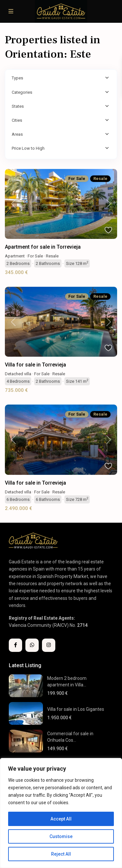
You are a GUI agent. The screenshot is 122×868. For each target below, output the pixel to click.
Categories (22, 92)
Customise (61, 836)
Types (17, 78)
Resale (52, 256)
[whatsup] (32, 645)
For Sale (35, 256)
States (18, 106)
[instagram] (49, 645)
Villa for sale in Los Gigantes (76, 709)
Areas (17, 134)
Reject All (61, 854)
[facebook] (15, 645)
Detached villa (18, 374)
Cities (17, 120)
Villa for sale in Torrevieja (35, 365)
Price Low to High (28, 148)
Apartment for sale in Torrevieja (43, 247)
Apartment (15, 256)
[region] (61, 813)
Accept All (61, 819)
